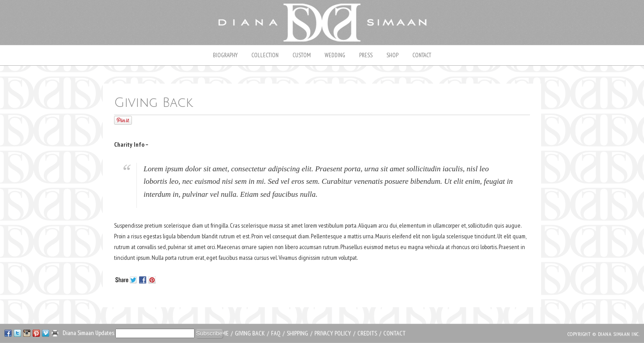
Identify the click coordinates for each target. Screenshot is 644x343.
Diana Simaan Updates (89, 333)
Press (366, 55)
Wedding (335, 55)
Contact (422, 55)
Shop (392, 55)
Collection (265, 55)
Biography (225, 55)
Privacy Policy (333, 333)
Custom (302, 55)
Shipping (297, 333)
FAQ (276, 333)
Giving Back (250, 333)
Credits (367, 333)
